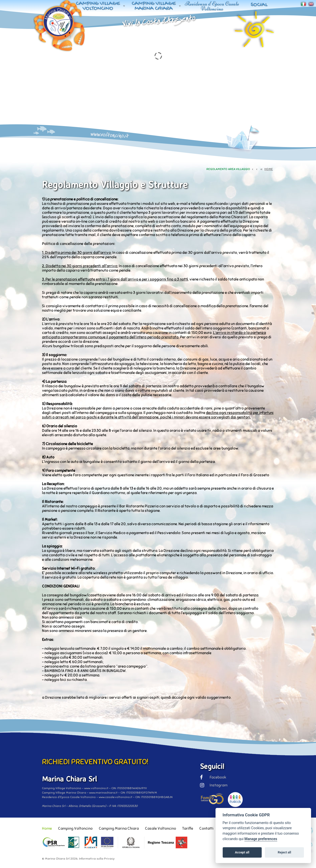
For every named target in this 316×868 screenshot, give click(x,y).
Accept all (242, 852)
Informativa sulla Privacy (97, 859)
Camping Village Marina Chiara (154, 6)
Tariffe (188, 828)
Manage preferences (261, 839)
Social (259, 5)
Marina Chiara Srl (57, 859)
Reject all (284, 852)
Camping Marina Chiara (119, 828)
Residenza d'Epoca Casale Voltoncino (212, 6)
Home (47, 828)
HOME (269, 169)
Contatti (206, 828)
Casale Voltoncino (160, 828)
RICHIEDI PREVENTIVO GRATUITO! (95, 762)
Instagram (214, 785)
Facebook (213, 777)
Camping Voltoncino (75, 828)
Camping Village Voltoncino (98, 6)
